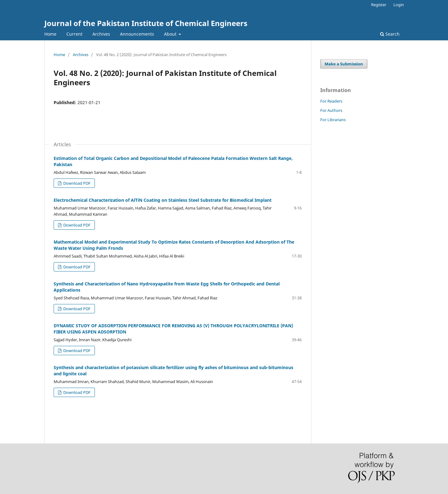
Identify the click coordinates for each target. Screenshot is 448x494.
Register (379, 5)
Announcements (137, 34)
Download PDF (76, 183)
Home (50, 34)
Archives (101, 34)
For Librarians (333, 120)
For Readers (331, 101)
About (171, 34)
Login (399, 5)
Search (390, 34)
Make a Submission (344, 64)
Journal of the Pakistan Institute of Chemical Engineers (146, 23)
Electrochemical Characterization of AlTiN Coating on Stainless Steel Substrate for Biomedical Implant (163, 200)
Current (74, 34)
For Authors (331, 110)
